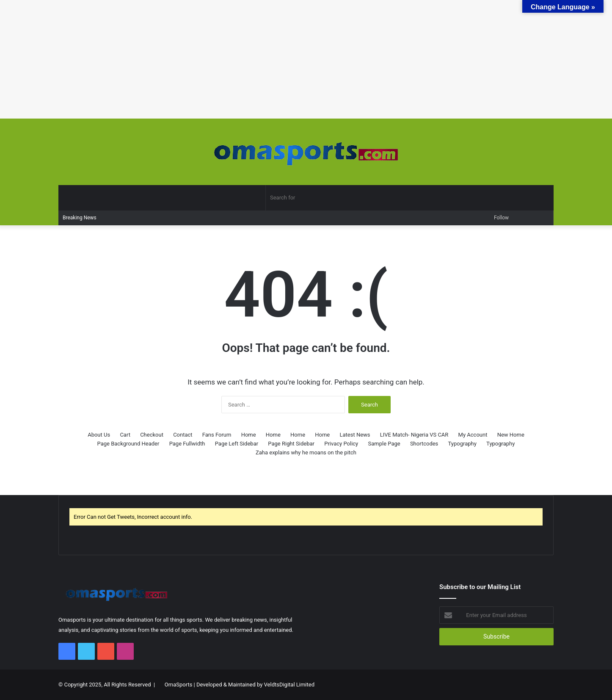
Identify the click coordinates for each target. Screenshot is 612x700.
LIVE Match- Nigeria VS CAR (414, 435)
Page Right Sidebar (291, 444)
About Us (99, 435)
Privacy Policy (341, 444)
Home (249, 435)
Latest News (355, 435)
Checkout (152, 435)
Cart (125, 435)
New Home (511, 435)
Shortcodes (424, 444)
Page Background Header (128, 444)
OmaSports (179, 685)
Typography (462, 444)
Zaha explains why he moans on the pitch (306, 452)
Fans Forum (217, 435)
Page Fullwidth (187, 444)
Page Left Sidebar (237, 444)
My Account (473, 435)
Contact (183, 435)
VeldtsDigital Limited (289, 685)
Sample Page (384, 444)
